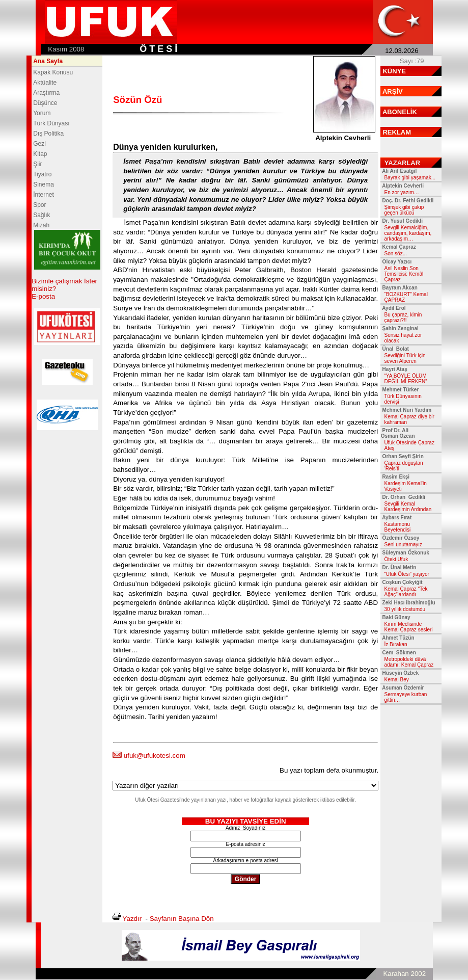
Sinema (44, 184)
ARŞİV (393, 91)
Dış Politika (48, 134)
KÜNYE (394, 71)
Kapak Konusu (53, 72)
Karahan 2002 (404, 974)
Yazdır (132, 919)
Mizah (41, 225)
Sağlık (42, 215)
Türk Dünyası (51, 123)
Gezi (39, 144)
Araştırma (46, 93)
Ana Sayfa (48, 61)
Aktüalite (45, 83)
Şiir (37, 164)
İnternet (44, 195)
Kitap (40, 154)
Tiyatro (42, 174)
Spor (39, 205)
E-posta (43, 296)
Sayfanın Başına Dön (182, 919)
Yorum (42, 113)
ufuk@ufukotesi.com (155, 756)
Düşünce (45, 103)
